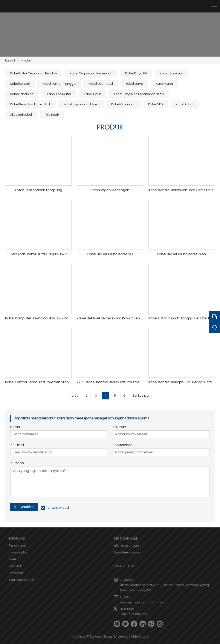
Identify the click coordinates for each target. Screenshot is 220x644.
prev (75, 396)
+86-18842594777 (134, 614)
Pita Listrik (52, 115)
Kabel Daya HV (136, 73)
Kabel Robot (185, 104)
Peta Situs (16, 573)
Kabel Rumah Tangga (59, 84)
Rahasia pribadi (58, 508)
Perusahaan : (123, 445)
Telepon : (120, 427)
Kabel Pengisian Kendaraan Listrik (139, 94)
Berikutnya (141, 396)
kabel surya (134, 84)
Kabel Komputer (59, 94)
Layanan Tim (18, 552)
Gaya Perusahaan (127, 552)
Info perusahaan (126, 545)
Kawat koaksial (171, 73)
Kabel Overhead (101, 84)
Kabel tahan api (22, 94)
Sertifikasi (16, 566)
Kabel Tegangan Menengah (91, 73)
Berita (13, 559)
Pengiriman (17, 545)
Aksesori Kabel (21, 115)
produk (26, 60)
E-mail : (18, 445)
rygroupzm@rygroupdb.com (142, 602)
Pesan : (18, 463)
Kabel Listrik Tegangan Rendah (34, 73)
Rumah (11, 60)
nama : (16, 427)
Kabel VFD (156, 104)
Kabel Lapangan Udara (81, 104)
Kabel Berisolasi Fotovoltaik (31, 104)
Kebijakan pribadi (21, 580)
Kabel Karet (165, 84)
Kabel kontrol (20, 84)
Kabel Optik (92, 94)
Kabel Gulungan (123, 104)
